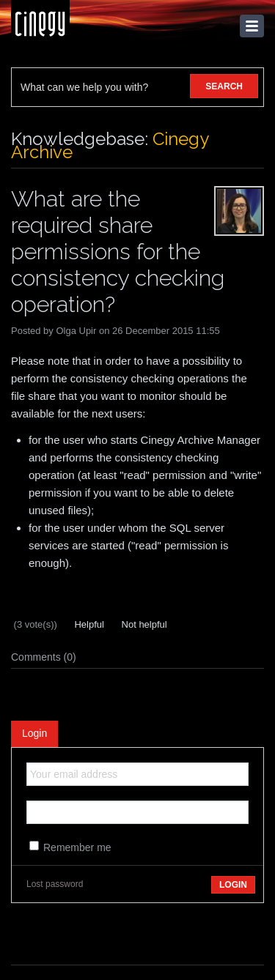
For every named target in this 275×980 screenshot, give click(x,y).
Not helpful (143, 624)
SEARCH (224, 86)
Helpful (88, 624)
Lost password (55, 884)
